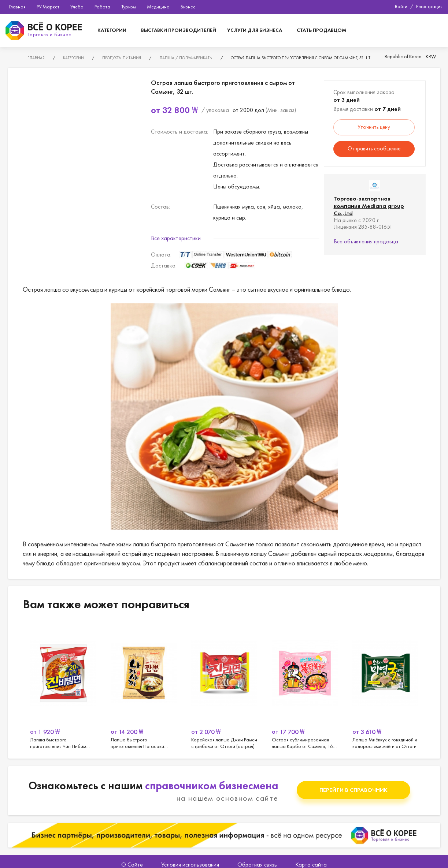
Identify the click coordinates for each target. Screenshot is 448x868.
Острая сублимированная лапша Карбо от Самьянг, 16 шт (305, 686)
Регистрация (429, 6)
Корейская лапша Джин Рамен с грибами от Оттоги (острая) (224, 686)
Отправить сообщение (374, 149)
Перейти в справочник (353, 790)
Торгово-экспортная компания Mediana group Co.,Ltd (369, 206)
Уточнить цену (374, 127)
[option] (63, 686)
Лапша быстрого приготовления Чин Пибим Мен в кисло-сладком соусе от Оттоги (63, 686)
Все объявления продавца (366, 241)
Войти (401, 6)
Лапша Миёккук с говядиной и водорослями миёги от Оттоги (385, 686)
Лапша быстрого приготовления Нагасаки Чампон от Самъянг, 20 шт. (144, 686)
